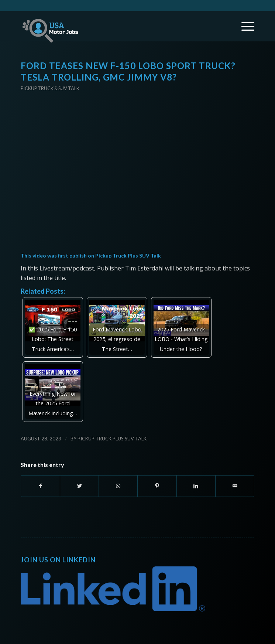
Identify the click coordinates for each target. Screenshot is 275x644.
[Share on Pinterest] (157, 486)
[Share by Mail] (235, 486)
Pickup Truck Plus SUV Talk (128, 255)
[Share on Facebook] (40, 486)
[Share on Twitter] (79, 486)
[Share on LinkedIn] (196, 486)
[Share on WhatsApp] (118, 486)
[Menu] (244, 26)
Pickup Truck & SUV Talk (50, 88)
